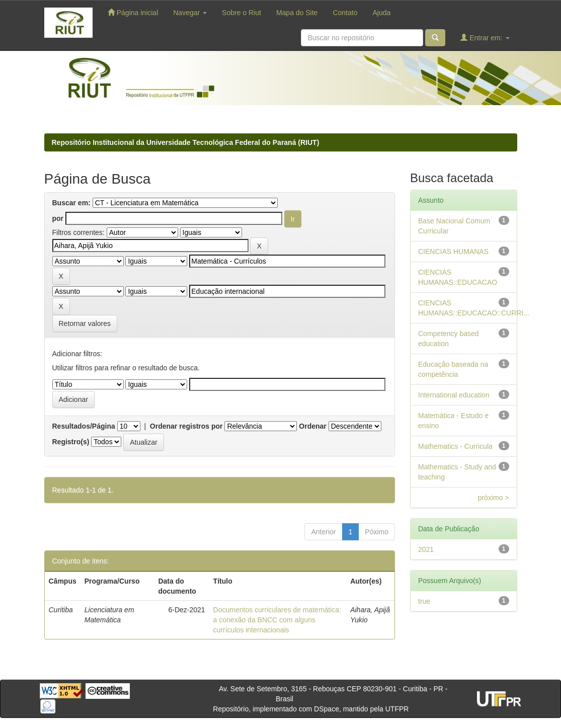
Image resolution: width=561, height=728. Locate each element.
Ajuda (381, 13)
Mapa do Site (297, 13)
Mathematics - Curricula (455, 446)
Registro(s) (71, 442)
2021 (426, 549)
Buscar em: (71, 203)
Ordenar (312, 426)
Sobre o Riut (242, 13)
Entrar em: (485, 37)
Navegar (190, 13)
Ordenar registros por (186, 426)
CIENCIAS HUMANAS (453, 252)
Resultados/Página (84, 426)
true (424, 601)
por (58, 218)
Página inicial (133, 12)
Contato (345, 13)
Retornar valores (85, 323)
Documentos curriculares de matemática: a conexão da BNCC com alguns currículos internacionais (277, 620)
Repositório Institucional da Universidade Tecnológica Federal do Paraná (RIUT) (186, 142)
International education (454, 395)
